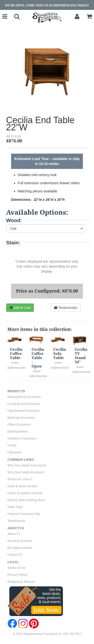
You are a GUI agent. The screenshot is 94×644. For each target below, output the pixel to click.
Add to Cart (20, 308)
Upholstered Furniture (23, 411)
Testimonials (66, 308)
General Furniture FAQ (24, 514)
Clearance (14, 452)
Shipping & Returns (21, 582)
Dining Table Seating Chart (26, 500)
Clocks (12, 445)
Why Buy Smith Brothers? (26, 472)
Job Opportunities (20, 548)
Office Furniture (19, 425)
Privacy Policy (18, 575)
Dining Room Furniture (24, 397)
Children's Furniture (22, 438)
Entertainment (18, 432)
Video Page (15, 507)
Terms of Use (16, 568)
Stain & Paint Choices (22, 486)
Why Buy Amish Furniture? (27, 465)
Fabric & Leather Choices (25, 493)
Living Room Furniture (24, 404)
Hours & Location (20, 541)
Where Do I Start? (20, 479)
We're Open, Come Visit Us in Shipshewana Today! (47, 5)
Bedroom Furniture (21, 418)
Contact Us (15, 555)
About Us (14, 534)
